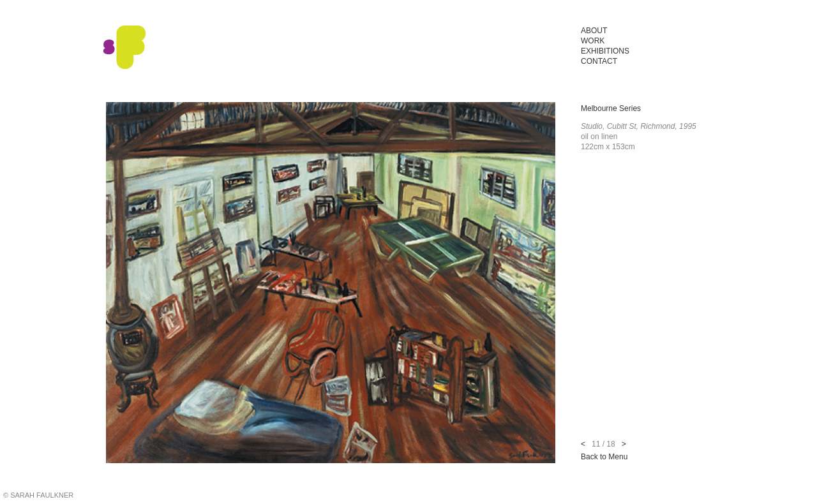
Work (593, 41)
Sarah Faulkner (124, 48)
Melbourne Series (611, 108)
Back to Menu (604, 457)
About (594, 31)
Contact (599, 61)
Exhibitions (605, 51)
